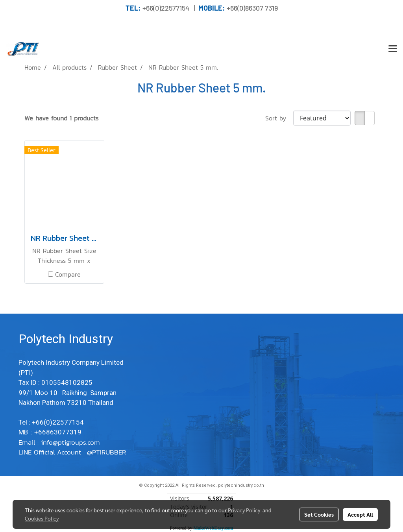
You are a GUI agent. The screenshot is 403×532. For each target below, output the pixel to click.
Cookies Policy (42, 518)
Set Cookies (319, 514)
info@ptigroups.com (72, 442)
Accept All (360, 514)
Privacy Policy (244, 510)
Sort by (279, 118)
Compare (68, 274)
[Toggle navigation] (393, 49)
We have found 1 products (61, 118)
